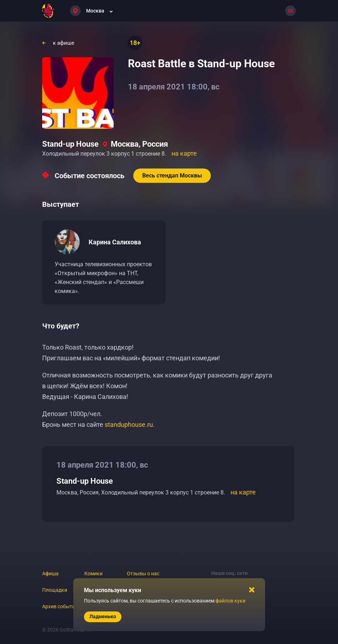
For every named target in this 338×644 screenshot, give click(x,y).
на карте (184, 153)
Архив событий (60, 606)
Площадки (55, 590)
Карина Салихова (115, 242)
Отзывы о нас (143, 574)
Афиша (50, 574)
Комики (93, 574)
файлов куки (230, 601)
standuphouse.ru (129, 425)
